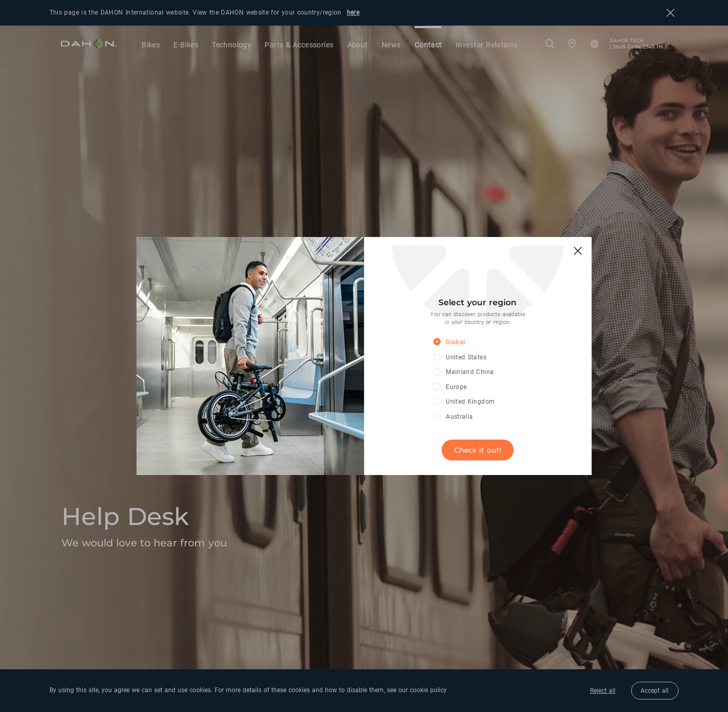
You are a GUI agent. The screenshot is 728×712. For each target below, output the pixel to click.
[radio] (470, 342)
